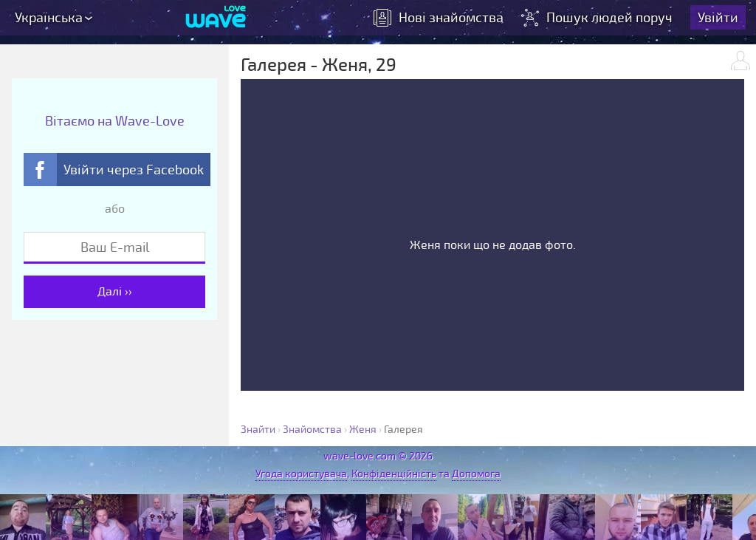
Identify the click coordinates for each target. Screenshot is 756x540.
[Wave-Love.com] (216, 18)
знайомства (440, 18)
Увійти (719, 18)
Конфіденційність (394, 474)
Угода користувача (301, 474)
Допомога (476, 474)
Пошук (600, 18)
